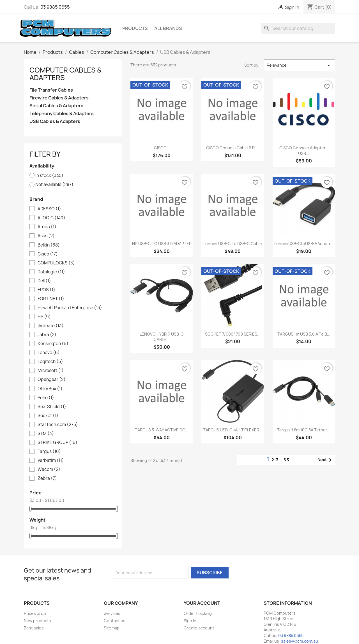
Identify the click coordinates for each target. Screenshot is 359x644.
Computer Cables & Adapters (65, 74)
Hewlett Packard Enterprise (70, 308)
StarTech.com (58, 425)
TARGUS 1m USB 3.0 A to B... (304, 334)
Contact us (115, 621)
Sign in (190, 621)
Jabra (47, 335)
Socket (48, 416)
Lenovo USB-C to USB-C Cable (233, 244)
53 (286, 460)
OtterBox (50, 389)
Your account (202, 603)
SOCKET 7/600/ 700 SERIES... (233, 334)
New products (37, 621)
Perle (46, 398)
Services (112, 613)
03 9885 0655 (55, 7)
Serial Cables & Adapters (56, 106)
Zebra (47, 478)
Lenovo (49, 353)
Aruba (47, 227)
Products (135, 28)
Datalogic (51, 272)
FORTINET (51, 299)
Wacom (49, 469)
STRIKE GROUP (57, 443)
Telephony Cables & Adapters (62, 114)
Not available (54, 185)
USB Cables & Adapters (55, 121)
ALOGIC (51, 218)
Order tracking (198, 613)
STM (46, 434)
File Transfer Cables (51, 90)
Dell (44, 281)
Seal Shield (52, 407)
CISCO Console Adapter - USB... (304, 151)
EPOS (46, 290)
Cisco (48, 254)
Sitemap (112, 628)
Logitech (50, 362)
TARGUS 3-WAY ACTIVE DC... (162, 430)
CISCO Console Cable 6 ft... (233, 148)
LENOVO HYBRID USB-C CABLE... (162, 337)
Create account (199, 628)
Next (325, 460)
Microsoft (51, 371)
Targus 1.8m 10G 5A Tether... (304, 430)
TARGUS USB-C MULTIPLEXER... (233, 430)
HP (44, 317)
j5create (51, 326)
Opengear (52, 380)
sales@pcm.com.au (300, 641)
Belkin (49, 245)
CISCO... (162, 148)
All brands (168, 28)
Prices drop (35, 613)
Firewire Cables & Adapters (59, 98)
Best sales (34, 628)
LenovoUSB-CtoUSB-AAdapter (304, 244)
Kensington (53, 344)
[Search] (298, 28)
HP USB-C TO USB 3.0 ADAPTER (162, 244)
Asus (46, 236)
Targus (49, 452)
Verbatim (51, 461)
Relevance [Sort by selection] (299, 65)
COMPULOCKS (56, 263)
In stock (49, 176)
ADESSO (49, 209)
